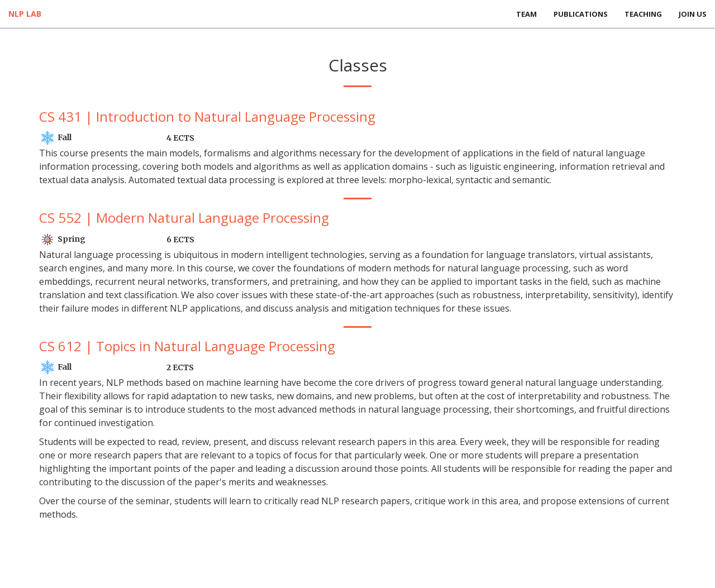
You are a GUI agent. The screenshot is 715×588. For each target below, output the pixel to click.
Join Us (693, 14)
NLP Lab (25, 14)
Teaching (643, 14)
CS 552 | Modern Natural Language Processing (184, 217)
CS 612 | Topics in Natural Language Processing (187, 346)
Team (526, 14)
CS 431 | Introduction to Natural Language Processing (207, 116)
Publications (581, 14)
